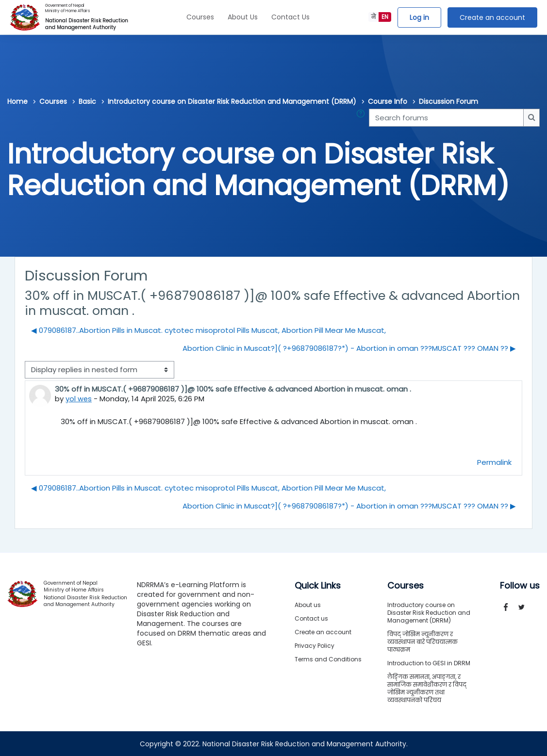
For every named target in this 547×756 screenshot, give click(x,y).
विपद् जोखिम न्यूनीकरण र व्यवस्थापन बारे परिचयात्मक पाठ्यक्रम (423, 641)
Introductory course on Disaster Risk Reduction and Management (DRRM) (232, 101)
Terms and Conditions (328, 659)
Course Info (388, 101)
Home (17, 101)
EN (385, 17)
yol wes (79, 399)
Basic (87, 101)
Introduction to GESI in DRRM (429, 663)
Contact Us (290, 17)
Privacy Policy (315, 645)
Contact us (311, 618)
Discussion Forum (448, 101)
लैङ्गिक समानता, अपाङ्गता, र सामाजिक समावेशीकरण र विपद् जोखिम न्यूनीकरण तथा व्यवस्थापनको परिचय (427, 688)
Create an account (492, 17)
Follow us (520, 585)
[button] (363, 117)
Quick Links (318, 585)
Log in (419, 17)
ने (373, 17)
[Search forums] (446, 117)
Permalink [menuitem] (494, 462)
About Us (243, 17)
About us (308, 604)
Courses (200, 17)
